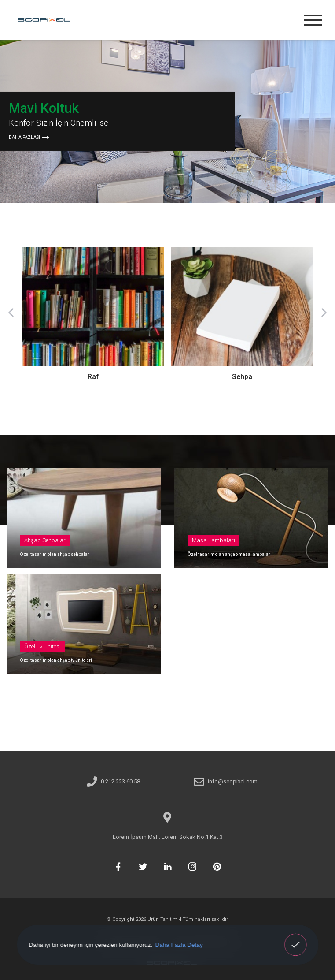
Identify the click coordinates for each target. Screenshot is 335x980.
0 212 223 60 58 (120, 781)
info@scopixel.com (233, 781)
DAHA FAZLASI (28, 137)
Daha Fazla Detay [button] (179, 945)
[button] (11, 313)
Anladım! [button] (295, 939)
